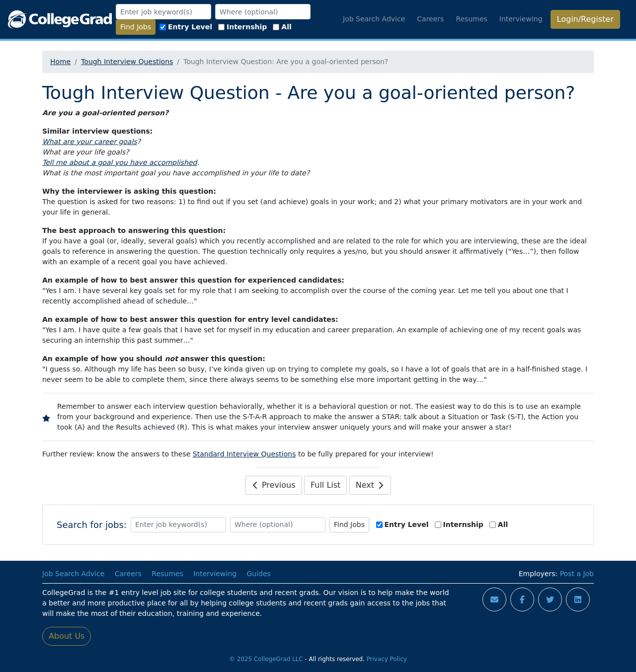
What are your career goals (90, 142)
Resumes (471, 19)
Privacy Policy (387, 659)
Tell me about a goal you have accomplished (119, 162)
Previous (274, 485)
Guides (258, 574)
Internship (242, 27)
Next (370, 485)
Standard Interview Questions (244, 454)
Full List (325, 485)
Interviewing (521, 19)
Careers (430, 19)
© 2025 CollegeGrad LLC (266, 659)
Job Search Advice (374, 19)
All (282, 27)
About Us (67, 636)
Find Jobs (136, 27)
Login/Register (585, 19)
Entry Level (186, 27)
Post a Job (577, 574)
